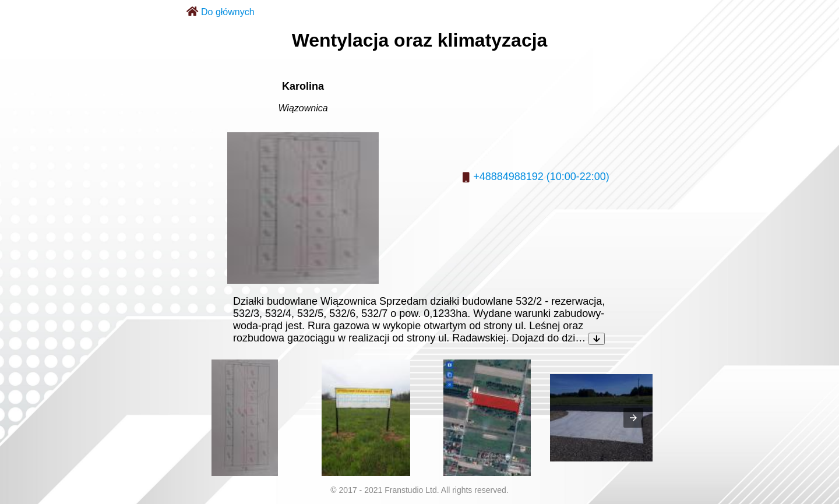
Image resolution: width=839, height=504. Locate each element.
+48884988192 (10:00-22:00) (541, 177)
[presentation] (633, 418)
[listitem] (245, 418)
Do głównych (228, 12)
